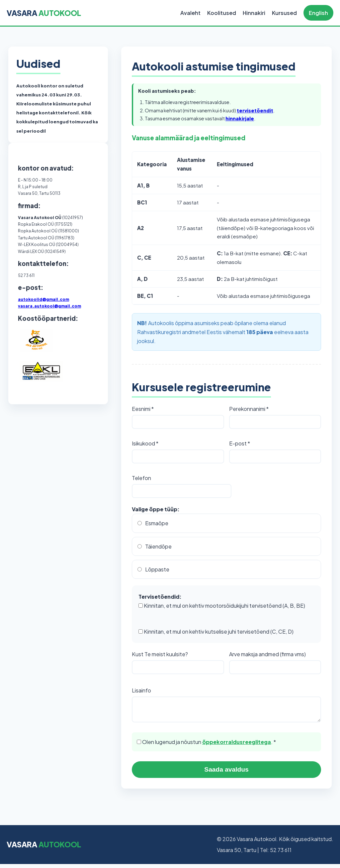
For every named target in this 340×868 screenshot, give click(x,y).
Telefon (141, 478)
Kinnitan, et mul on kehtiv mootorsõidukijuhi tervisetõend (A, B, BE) (222, 606)
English (318, 13)
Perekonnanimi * (249, 409)
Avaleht (190, 13)
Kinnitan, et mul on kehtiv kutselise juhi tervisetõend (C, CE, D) (216, 631)
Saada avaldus (226, 773)
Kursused (284, 13)
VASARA (44, 13)
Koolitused (222, 13)
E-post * (240, 443)
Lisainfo (141, 690)
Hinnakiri (254, 13)
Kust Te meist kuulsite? (160, 654)
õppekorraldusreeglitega (237, 746)
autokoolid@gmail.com (43, 299)
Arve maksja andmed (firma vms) (267, 654)
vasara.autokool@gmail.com (49, 306)
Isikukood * (145, 443)
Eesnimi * (143, 409)
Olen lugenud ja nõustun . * (206, 746)
